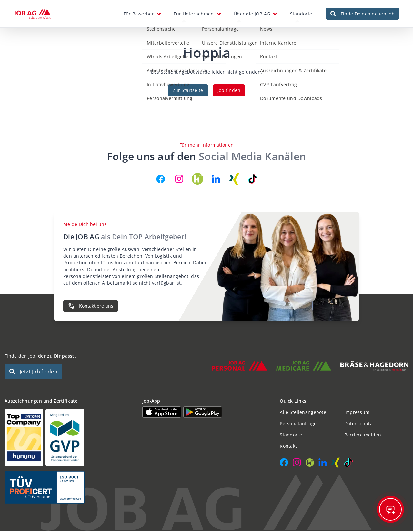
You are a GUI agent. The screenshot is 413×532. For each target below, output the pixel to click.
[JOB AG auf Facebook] (161, 180)
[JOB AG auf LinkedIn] (216, 180)
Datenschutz (358, 425)
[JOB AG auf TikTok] (253, 180)
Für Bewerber (139, 14)
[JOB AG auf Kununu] (197, 180)
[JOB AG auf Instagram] (179, 180)
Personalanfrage (298, 425)
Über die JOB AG (252, 14)
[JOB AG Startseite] (32, 15)
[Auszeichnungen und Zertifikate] (69, 439)
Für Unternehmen (194, 14)
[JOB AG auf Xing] (234, 180)
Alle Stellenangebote (303, 413)
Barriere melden (363, 436)
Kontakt (288, 447)
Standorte (301, 14)
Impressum (357, 413)
